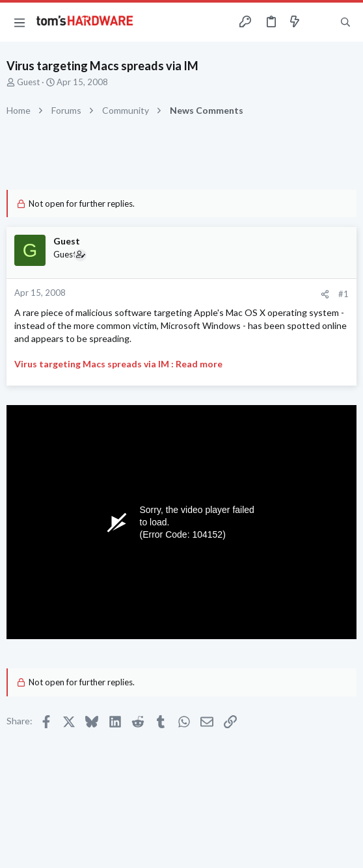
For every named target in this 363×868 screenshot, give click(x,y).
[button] (20, 22)
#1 (343, 294)
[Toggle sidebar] (320, 22)
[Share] (325, 294)
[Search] (345, 22)
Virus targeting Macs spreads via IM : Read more (118, 364)
